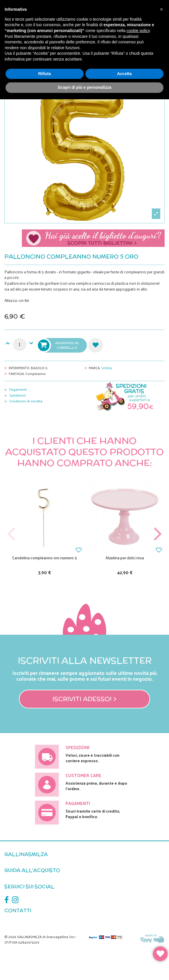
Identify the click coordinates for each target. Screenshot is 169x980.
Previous (11, 534)
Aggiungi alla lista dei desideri (96, 345)
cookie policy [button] (138, 31)
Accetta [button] (125, 74)
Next (158, 534)
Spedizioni (18, 395)
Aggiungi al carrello (59, 345)
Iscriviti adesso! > (85, 699)
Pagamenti (18, 389)
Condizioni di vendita (26, 401)
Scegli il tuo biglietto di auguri (93, 238)
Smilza (106, 368)
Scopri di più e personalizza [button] (85, 87)
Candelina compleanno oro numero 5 (45, 558)
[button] (161, 9)
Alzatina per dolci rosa (125, 558)
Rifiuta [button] (45, 74)
